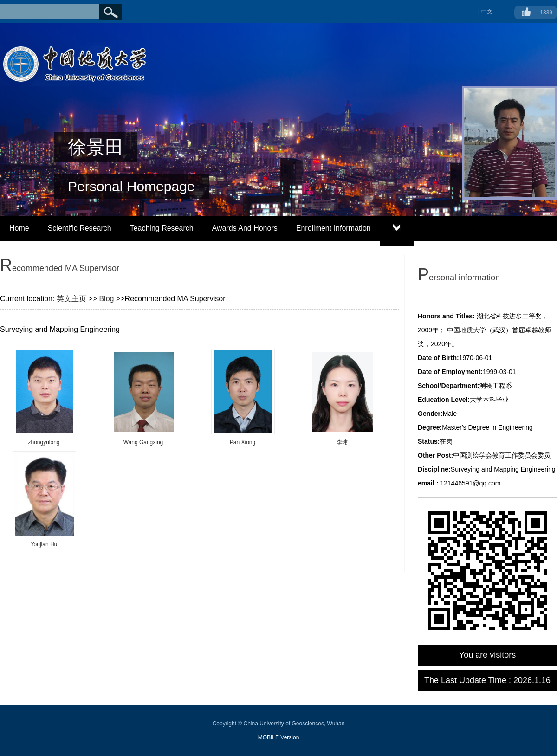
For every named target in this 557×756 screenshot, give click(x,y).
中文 (487, 12)
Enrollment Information (334, 228)
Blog (106, 299)
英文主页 (71, 299)
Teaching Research (162, 228)
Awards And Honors (245, 228)
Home (19, 228)
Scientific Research (80, 228)
